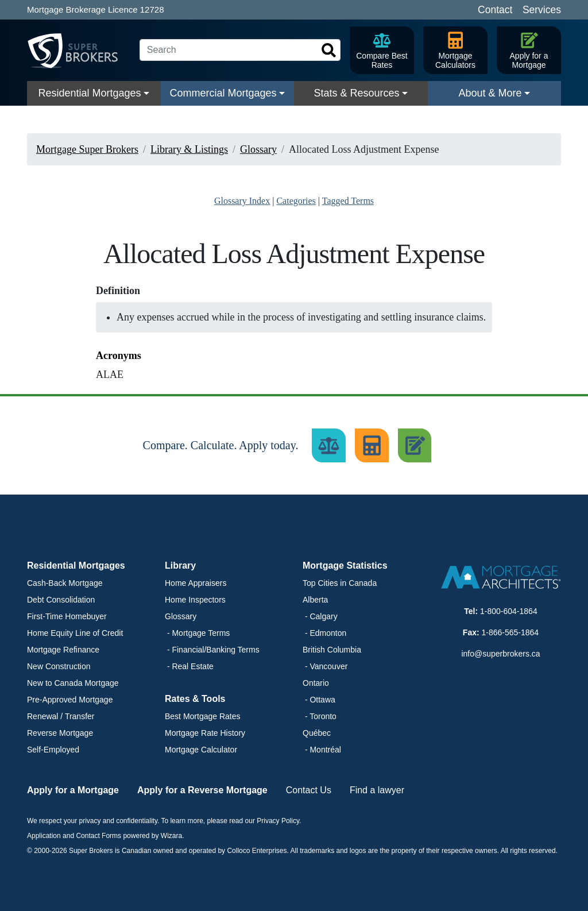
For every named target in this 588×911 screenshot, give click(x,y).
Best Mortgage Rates (203, 716)
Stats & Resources (356, 93)
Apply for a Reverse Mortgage (202, 790)
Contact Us (309, 790)
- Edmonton (324, 633)
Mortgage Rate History (205, 733)
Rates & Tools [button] (195, 699)
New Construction (59, 666)
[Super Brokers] (79, 51)
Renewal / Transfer (61, 716)
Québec (317, 733)
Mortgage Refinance (63, 650)
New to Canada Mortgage (73, 683)
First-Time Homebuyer (67, 616)
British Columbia (332, 650)
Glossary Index (242, 201)
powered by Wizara (152, 836)
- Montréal (322, 750)
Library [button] (180, 565)
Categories (296, 201)
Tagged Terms (348, 201)
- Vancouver (325, 666)
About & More (490, 93)
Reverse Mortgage (60, 733)
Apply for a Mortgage (73, 790)
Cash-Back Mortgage (65, 583)
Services (542, 10)
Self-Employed (53, 750)
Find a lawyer (377, 790)
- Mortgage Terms (197, 633)
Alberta (315, 600)
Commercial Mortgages (223, 93)
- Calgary (320, 616)
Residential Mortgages (89, 93)
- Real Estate (189, 666)
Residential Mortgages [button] (76, 565)
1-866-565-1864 (510, 632)
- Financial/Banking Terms (212, 650)
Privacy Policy (278, 821)
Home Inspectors (195, 600)
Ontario (316, 683)
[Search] (240, 50)
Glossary (181, 616)
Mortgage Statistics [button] (345, 565)
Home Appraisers (196, 583)
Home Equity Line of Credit (75, 633)
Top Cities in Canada (340, 583)
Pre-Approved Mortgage (70, 700)
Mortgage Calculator (201, 750)
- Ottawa (319, 700)
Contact (495, 10)
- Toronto (320, 716)
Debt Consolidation (61, 600)
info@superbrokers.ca (500, 654)
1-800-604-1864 (509, 611)
